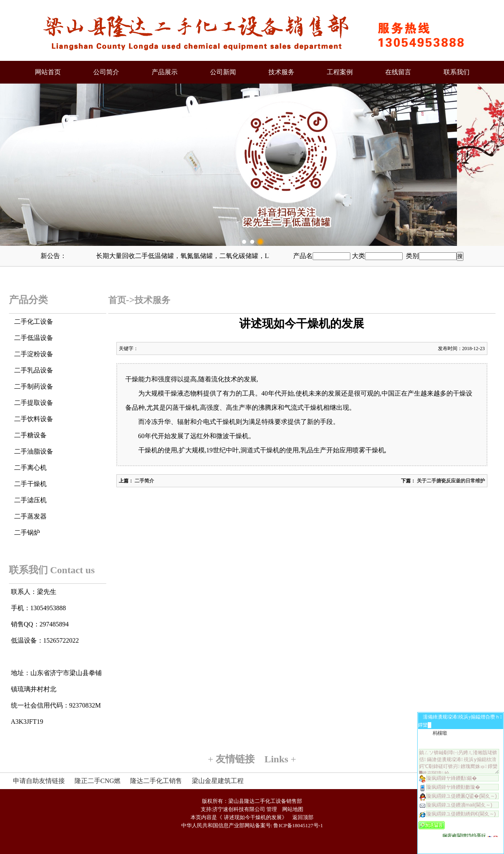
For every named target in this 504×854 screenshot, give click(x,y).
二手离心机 (30, 468)
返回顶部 (303, 817)
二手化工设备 (34, 322)
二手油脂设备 (34, 451)
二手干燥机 (30, 484)
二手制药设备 (34, 386)
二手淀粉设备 (34, 354)
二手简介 (144, 481)
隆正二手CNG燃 (98, 781)
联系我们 (457, 72)
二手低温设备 (34, 338)
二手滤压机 (30, 500)
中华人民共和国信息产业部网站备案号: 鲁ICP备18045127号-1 (252, 825)
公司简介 (106, 72)
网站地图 (293, 809)
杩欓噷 (440, 733)
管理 (272, 809)
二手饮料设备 (34, 419)
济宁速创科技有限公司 (239, 809)
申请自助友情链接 (39, 781)
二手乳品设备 (34, 370)
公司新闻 (223, 72)
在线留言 (398, 72)
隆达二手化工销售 (156, 781)
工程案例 (340, 72)
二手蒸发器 (30, 516)
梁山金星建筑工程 (218, 781)
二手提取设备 (34, 403)
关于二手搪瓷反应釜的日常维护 (450, 481)
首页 (117, 300)
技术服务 (281, 72)
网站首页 (48, 72)
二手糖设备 (30, 435)
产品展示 (165, 72)
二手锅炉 (27, 532)
